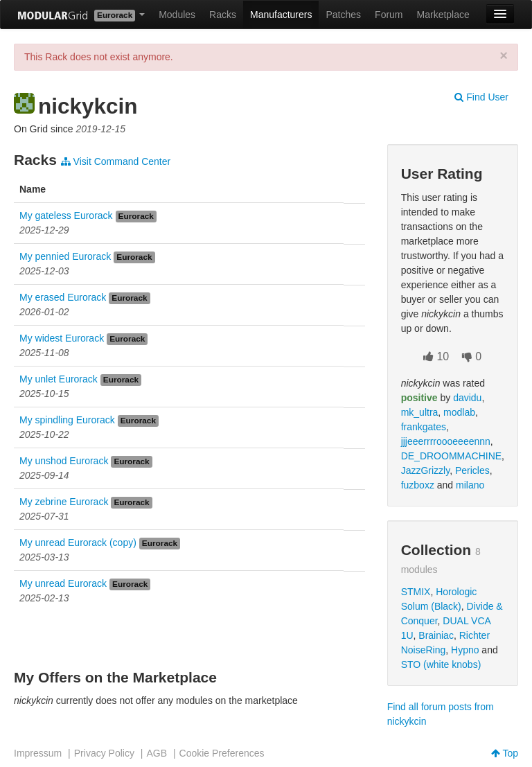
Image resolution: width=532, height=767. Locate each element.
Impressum (38, 753)
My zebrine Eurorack (64, 502)
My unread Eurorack (63, 583)
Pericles (472, 470)
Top (505, 753)
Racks (223, 15)
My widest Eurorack (62, 338)
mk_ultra (420, 412)
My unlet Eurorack (59, 379)
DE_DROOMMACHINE (451, 456)
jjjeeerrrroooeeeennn (446, 441)
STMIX (416, 592)
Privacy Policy (104, 753)
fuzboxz (418, 485)
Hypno (465, 650)
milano (470, 485)
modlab (459, 412)
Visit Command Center (116, 161)
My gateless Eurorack (66, 215)
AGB (157, 753)
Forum (389, 15)
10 (436, 356)
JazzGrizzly (426, 470)
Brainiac (436, 635)
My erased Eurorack (63, 297)
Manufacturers (281, 15)
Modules (177, 15)
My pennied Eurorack (65, 256)
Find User (481, 97)
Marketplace (443, 15)
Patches (343, 15)
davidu (467, 398)
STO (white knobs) (441, 664)
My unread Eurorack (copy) (78, 543)
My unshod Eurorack (64, 461)
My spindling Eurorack (67, 420)
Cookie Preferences (222, 753)
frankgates (424, 427)
